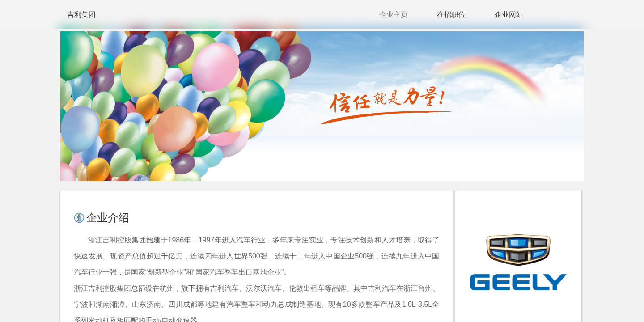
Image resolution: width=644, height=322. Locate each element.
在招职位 (451, 15)
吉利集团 (81, 15)
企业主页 (394, 15)
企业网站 (509, 15)
